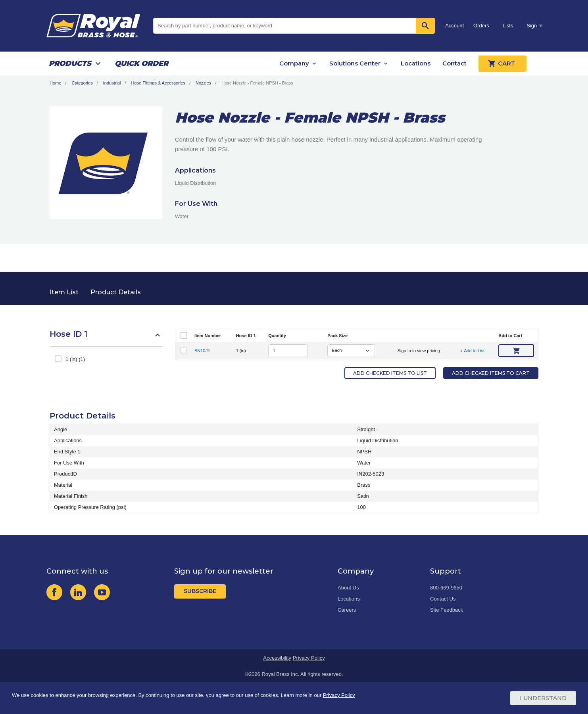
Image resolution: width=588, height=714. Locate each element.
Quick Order (141, 63)
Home (55, 83)
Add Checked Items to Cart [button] (491, 373)
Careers (347, 610)
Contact (454, 63)
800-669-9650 (446, 588)
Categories (82, 83)
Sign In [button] (534, 26)
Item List (64, 292)
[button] (106, 338)
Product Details (116, 292)
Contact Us (443, 599)
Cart (502, 63)
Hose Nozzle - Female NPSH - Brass (257, 83)
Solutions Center (355, 63)
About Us (348, 588)
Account (454, 26)
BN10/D (202, 351)
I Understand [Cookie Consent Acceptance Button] (543, 698)
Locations (416, 63)
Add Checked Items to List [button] (390, 373)
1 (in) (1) (75, 359)
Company (294, 63)
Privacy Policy (309, 658)
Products (70, 63)
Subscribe (200, 591)
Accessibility (277, 658)
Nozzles (203, 83)
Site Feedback (447, 610)
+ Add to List (472, 351)
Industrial (112, 83)
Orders (481, 26)
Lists (508, 26)
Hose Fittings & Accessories (158, 83)
